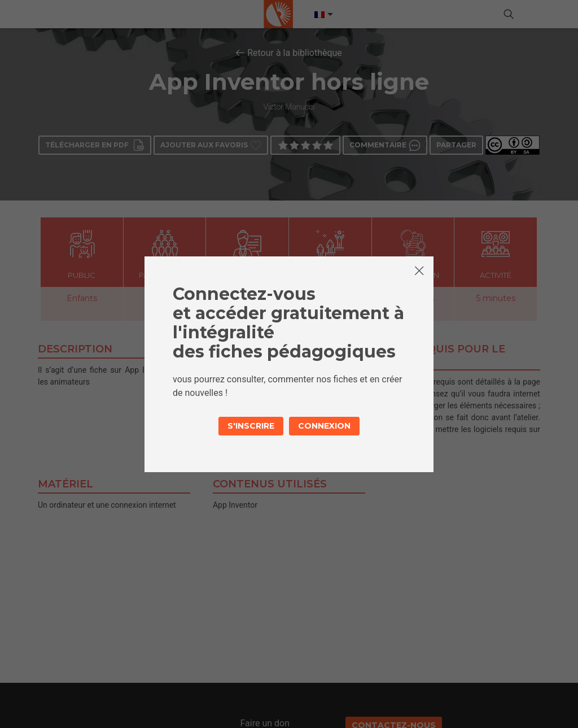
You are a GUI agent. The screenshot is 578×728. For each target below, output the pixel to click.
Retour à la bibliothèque (295, 53)
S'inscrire (251, 426)
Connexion (324, 426)
